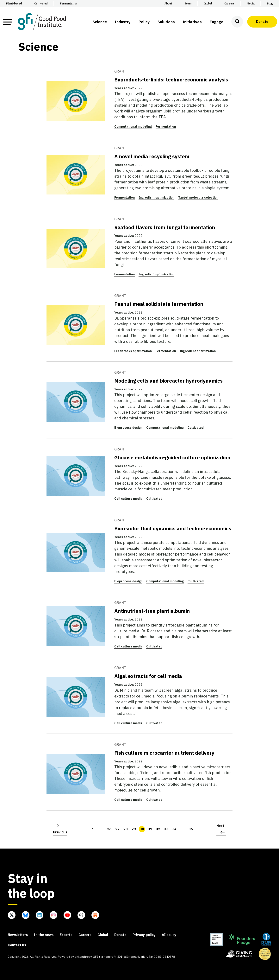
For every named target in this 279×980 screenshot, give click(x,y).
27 (117, 829)
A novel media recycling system (152, 156)
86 (191, 829)
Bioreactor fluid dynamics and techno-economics (173, 528)
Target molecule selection (198, 197)
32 (158, 829)
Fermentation (166, 126)
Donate (262, 22)
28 (126, 829)
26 (109, 829)
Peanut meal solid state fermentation (159, 304)
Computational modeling (133, 126)
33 (166, 829)
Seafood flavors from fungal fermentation (165, 227)
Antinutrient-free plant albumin (152, 611)
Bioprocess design (128, 428)
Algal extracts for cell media (148, 676)
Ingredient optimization (156, 197)
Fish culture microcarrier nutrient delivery (164, 753)
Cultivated (196, 428)
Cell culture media (128, 499)
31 (150, 829)
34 (174, 829)
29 (134, 829)
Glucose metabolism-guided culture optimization (172, 457)
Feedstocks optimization (133, 351)
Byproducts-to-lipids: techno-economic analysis (171, 80)
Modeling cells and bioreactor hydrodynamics (168, 381)
